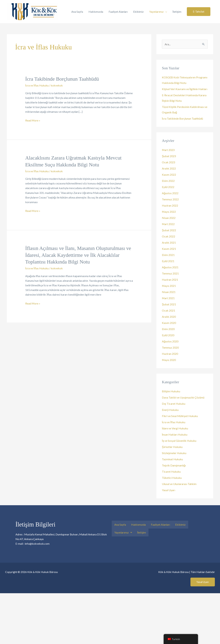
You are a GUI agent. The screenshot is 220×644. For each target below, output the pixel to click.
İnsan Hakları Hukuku (175, 434)
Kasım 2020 (169, 323)
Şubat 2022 (169, 230)
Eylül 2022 (168, 187)
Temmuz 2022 (170, 199)
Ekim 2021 (168, 255)
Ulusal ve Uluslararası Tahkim (179, 484)
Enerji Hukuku (170, 410)
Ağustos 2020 (170, 341)
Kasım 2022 (169, 175)
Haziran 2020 (170, 354)
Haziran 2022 (170, 205)
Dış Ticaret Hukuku (174, 404)
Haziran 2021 (170, 280)
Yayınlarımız (156, 12)
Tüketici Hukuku (172, 478)
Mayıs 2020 (169, 360)
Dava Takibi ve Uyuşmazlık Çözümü (183, 397)
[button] (199, 12)
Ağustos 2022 (170, 193)
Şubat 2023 (169, 156)
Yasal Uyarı (169, 490)
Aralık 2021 (169, 242)
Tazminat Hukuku (172, 459)
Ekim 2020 (168, 329)
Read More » (33, 120)
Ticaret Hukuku (171, 472)
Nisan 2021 (169, 292)
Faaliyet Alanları (118, 12)
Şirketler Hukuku (172, 447)
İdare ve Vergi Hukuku (175, 428)
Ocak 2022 (169, 236)
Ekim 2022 (168, 181)
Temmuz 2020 (170, 347)
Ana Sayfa (77, 12)
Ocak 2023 (169, 162)
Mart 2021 (168, 298)
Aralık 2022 (169, 168)
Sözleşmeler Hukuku (174, 453)
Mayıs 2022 (169, 212)
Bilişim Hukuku (171, 391)
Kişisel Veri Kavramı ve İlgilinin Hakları (185, 89)
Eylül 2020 (168, 335)
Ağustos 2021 (170, 267)
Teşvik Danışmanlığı (174, 465)
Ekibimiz (138, 12)
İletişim (177, 12)
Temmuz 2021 (170, 273)
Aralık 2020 (169, 317)
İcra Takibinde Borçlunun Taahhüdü (62, 79)
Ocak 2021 (169, 310)
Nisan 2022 (169, 218)
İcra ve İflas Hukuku (37, 85)
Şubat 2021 (169, 304)
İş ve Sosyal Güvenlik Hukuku (179, 441)
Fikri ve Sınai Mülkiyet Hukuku (180, 416)
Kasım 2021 (169, 249)
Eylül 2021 (168, 261)
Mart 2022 (168, 224)
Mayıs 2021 (169, 286)
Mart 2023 (168, 150)
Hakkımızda (96, 12)
